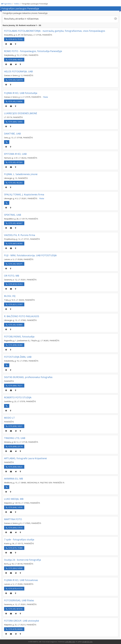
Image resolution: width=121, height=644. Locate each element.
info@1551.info (87, 642)
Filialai (45, 97)
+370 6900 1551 (70, 642)
